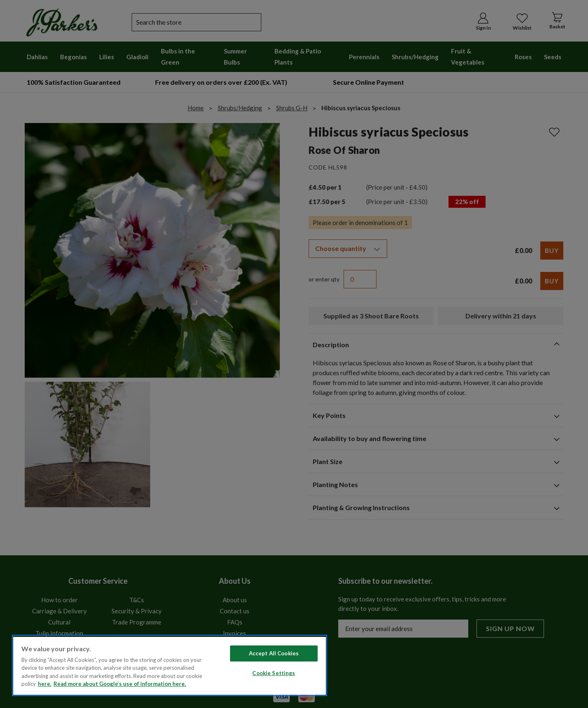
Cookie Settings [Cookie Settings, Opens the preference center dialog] (274, 673)
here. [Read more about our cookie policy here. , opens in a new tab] (45, 684)
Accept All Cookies (274, 653)
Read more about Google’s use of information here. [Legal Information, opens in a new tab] (120, 684)
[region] (170, 665)
